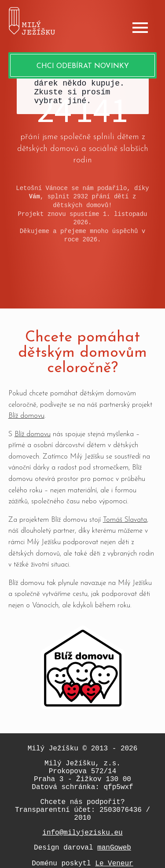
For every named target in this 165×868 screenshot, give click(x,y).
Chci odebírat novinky (83, 66)
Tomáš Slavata (125, 520)
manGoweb (114, 848)
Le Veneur (114, 864)
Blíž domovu (26, 416)
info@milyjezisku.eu (82, 833)
